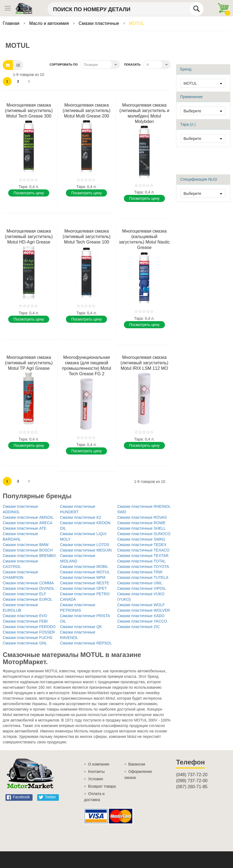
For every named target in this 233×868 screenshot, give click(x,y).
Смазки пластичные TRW (140, 572)
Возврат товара (102, 786)
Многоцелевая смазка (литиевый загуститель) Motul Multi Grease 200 (87, 111)
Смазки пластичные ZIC (139, 627)
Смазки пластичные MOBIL (84, 567)
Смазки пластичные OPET (83, 588)
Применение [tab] (191, 97)
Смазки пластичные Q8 (81, 627)
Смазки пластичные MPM (83, 577)
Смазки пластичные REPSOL (86, 643)
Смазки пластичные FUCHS (27, 638)
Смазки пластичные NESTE (85, 583)
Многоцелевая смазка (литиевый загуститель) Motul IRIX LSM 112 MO (144, 363)
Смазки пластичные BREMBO (29, 556)
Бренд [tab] (186, 69)
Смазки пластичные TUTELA (143, 577)
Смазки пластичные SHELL (142, 528)
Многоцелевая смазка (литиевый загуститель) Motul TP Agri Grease (29, 363)
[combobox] (126, 9)
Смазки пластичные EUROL (27, 599)
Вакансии (137, 764)
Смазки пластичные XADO (141, 616)
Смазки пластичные (100, 23)
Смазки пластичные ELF (24, 594)
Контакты (96, 772)
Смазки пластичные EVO (25, 616)
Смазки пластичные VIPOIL (142, 588)
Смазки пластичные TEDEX (142, 545)
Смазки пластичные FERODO (29, 627)
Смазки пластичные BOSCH (28, 550)
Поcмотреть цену (29, 193)
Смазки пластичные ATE (24, 528)
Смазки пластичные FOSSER (29, 632)
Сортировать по (64, 64)
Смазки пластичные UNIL (140, 583)
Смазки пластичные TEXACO (143, 550)
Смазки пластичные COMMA (28, 583)
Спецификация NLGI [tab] (199, 179)
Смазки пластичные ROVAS (142, 517)
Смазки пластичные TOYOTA (143, 567)
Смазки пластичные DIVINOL (29, 588)
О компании (99, 764)
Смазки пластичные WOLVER (144, 610)
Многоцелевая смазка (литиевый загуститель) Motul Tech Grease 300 (29, 111)
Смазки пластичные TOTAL (142, 561)
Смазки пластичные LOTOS (85, 545)
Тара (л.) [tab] (188, 124)
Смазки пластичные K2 (80, 517)
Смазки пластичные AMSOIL (28, 517)
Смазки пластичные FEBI (25, 621)
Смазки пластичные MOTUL (85, 572)
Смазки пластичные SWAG (141, 539)
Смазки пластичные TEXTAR (143, 556)
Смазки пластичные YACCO (142, 621)
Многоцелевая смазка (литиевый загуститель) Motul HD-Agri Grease (29, 237)
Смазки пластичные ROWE (142, 523)
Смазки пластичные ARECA (27, 523)
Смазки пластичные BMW (26, 545)
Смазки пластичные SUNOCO (144, 534)
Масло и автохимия (50, 23)
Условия (95, 779)
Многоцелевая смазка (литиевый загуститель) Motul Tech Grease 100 (87, 237)
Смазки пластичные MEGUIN (86, 550)
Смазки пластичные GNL (25, 643)
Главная (12, 23)
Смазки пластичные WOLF (141, 605)
